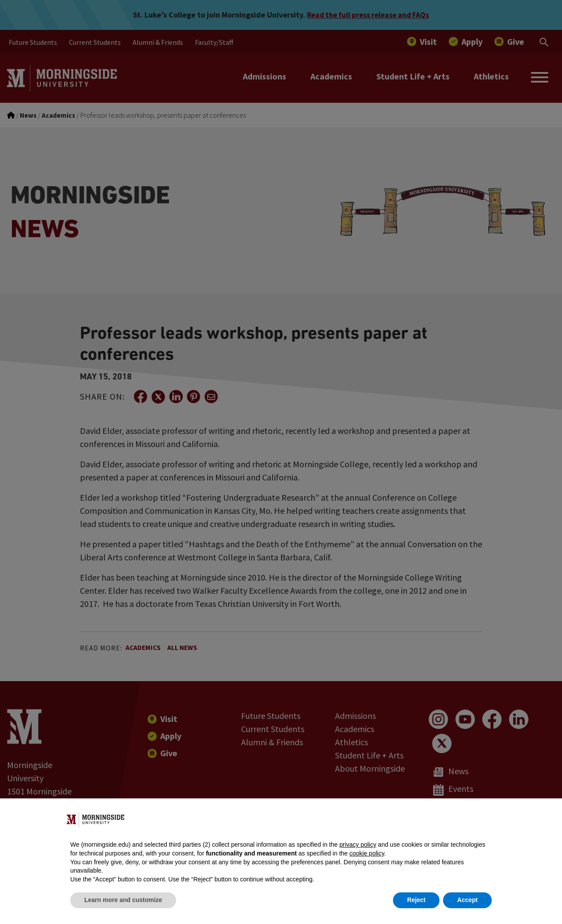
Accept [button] (467, 900)
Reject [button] (416, 900)
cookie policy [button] (367, 853)
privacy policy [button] (358, 845)
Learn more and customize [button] (123, 900)
